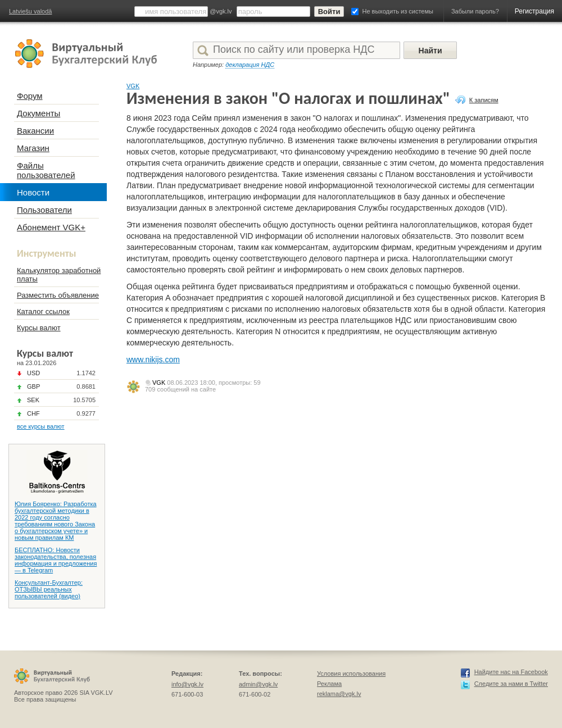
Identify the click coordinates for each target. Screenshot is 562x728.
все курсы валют (41, 426)
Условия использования (351, 674)
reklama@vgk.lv (339, 694)
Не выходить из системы (398, 11)
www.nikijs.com (153, 360)
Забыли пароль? (475, 11)
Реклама (329, 684)
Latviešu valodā (30, 11)
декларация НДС (250, 65)
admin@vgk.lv (258, 684)
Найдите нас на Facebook (511, 672)
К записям (484, 100)
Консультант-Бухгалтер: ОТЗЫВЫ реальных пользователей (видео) (49, 589)
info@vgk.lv (187, 684)
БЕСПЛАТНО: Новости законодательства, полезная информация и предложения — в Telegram (56, 560)
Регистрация (534, 11)
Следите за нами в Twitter (511, 684)
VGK (133, 86)
